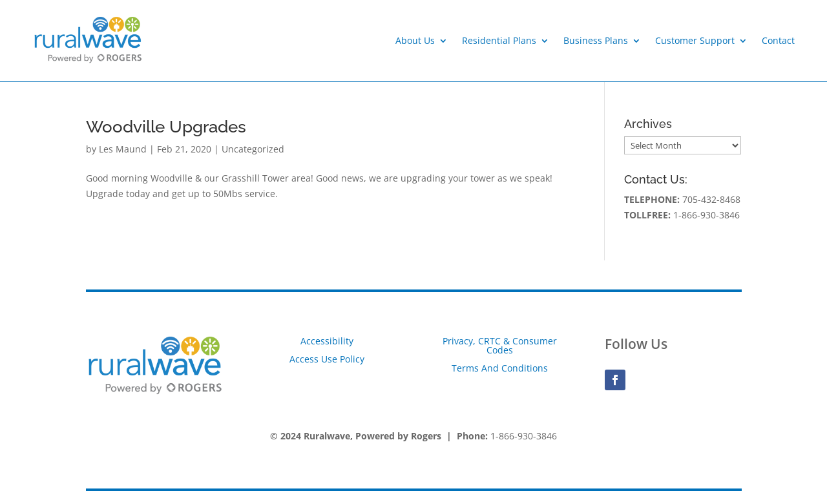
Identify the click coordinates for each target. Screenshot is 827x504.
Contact (778, 40)
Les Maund (123, 149)
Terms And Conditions (500, 368)
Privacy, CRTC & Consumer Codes (500, 345)
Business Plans (596, 40)
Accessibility (327, 341)
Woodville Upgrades (166, 127)
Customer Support (695, 40)
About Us (415, 40)
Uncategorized (253, 149)
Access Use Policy (327, 359)
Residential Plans (499, 40)
